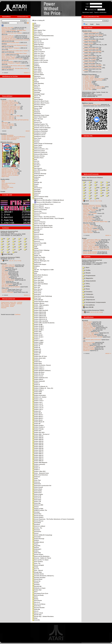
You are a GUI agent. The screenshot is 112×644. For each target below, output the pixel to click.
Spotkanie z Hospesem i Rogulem (11, 63)
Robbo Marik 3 (38, 417)
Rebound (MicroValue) (40, 154)
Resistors (36, 215)
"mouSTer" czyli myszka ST (91, 241)
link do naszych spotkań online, (92, 104)
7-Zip (15, 261)
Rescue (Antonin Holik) (40, 197)
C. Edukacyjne (88, 294)
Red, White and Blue (39, 170)
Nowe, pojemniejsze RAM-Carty (92, 240)
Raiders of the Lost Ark (40, 60)
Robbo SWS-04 (38, 441)
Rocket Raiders (38, 517)
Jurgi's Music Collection (90, 40)
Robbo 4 (36, 339)
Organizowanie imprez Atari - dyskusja (12, 302)
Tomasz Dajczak (88, 208)
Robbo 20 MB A (38, 326)
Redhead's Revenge (39, 174)
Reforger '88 (37, 182)
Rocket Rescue (38, 521)
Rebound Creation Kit (40, 152)
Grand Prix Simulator (7, 292)
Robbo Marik (37, 413)
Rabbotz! (36, 27)
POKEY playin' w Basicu (90, 57)
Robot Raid (37, 500)
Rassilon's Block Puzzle (40, 101)
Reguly (35, 184)
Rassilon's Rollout (39, 105)
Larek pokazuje (6, 114)
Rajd (35, 80)
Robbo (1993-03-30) (39, 316)
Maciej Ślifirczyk (88, 228)
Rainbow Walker (38, 75)
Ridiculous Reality (39, 257)
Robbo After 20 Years (40, 356)
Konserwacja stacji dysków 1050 (11, 108)
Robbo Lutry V (38, 409)
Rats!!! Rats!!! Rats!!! (40, 117)
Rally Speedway (38, 83)
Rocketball (37, 523)
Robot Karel (37, 493)
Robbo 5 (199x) (38, 342)
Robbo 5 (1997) (38, 340)
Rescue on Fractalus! (40, 210)
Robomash (37, 484)
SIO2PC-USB (87, 323)
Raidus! (36, 64)
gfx (108, 185)
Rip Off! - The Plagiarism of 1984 (43, 270)
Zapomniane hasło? (88, 12)
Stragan (84, 238)
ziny (97, 198)
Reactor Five (37, 122)
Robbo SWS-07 (38, 447)
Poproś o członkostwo (100, 12)
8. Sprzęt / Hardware (89, 85)
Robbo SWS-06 (38, 445)
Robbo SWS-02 (38, 438)
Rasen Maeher (38, 99)
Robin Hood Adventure (40, 475)
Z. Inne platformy (89, 305)
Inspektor (4, 291)
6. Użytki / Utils (87, 83)
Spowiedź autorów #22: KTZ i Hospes (12, 59)
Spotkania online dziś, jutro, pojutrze (12, 33)
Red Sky (36, 167)
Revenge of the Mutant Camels (42, 226)
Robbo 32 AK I (38, 335)
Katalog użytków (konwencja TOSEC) (93, 310)
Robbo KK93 (37, 392)
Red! (35, 159)
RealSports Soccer (39, 135)
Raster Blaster (38, 106)
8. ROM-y (86, 286)
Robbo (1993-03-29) (39, 314)
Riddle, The (37, 256)
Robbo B (36, 360)
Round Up (36, 581)
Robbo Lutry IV (38, 408)
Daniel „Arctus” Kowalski (90, 213)
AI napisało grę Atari (7, 62)
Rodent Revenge (38, 539)
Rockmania (37, 531)
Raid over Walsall (39, 57)
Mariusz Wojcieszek (89, 216)
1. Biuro (86, 267)
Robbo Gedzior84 (39, 381)
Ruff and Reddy (38, 595)
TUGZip (19, 261)
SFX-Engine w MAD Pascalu (10, 102)
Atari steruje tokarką (89, 349)
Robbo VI (36, 468)
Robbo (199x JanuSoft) (40, 321)
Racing (35, 37)
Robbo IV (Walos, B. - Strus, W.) (43, 388)
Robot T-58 (37, 501)
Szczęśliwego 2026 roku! (9, 38)
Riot (35, 268)
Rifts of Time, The (39, 259)
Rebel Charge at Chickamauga (42, 144)
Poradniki (3, 99)
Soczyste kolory (88, 344)
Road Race (37, 294)
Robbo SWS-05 (38, 443)
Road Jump (37, 293)
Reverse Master (38, 234)
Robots (36, 507)
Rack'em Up (37, 41)
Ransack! (36, 98)
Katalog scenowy (87, 180)
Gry (86, 24)
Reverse (36, 233)
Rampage (36, 92)
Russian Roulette (38, 608)
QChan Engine (6, 128)
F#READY (86, 212)
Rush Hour (37, 606)
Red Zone (36, 172)
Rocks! (35, 533)
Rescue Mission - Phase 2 (41, 208)
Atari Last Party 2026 (8, 37)
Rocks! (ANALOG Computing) (42, 535)
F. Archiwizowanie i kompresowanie (94, 302)
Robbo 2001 (37, 332)
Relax (35, 186)
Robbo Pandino (38, 425)
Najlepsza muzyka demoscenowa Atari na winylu (15, 40)
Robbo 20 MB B (38, 328)
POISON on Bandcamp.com (91, 32)
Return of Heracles (39, 222)
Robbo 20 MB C (38, 330)
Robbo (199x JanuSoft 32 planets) (43, 323)
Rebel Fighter (37, 145)
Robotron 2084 (38, 505)
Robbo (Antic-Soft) (39, 358)
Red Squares (37, 168)
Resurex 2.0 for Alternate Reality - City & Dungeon (48, 218)
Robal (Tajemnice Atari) (40, 302)
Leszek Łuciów (87, 220)
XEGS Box (86, 345)
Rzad (35, 618)
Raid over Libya (38, 53)
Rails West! (37, 67)
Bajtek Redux (5, 177)
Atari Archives (5, 186)
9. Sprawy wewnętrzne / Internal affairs (94, 87)
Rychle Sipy (37, 615)
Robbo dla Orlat (38, 374)
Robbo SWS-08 (38, 448)
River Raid (36, 278)
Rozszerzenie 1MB (88, 334)
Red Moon (36, 165)
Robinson (36, 477)
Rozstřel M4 (37, 586)
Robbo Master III (38, 422)
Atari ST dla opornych (8, 124)
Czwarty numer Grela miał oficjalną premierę (14, 45)
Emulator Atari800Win (8, 135)
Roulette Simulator (39, 578)
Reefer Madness (38, 175)
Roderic (36, 540)
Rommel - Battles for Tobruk (42, 558)
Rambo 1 (36, 87)
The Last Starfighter (7, 284)
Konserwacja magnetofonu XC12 (11, 109)
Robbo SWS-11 (38, 454)
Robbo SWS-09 (38, 450)
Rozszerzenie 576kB (89, 342)
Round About (37, 579)
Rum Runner (37, 600)
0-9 (3, 239)
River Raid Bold (38, 282)
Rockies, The (37, 528)
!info (97, 188)
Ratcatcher (37, 113)
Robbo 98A (37, 353)
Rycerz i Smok (38, 613)
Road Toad (37, 298)
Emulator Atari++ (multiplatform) (10, 138)
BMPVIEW (5, 123)
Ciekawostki (86, 38)
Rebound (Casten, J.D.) (40, 149)
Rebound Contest (39, 151)
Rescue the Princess (39, 213)
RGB (35, 247)
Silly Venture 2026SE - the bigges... (93, 65)
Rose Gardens (38, 562)
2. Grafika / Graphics (89, 77)
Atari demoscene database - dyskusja (11, 304)
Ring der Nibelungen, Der (41, 261)
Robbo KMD (37, 394)
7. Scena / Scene (88, 84)
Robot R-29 (37, 496)
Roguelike (36, 546)
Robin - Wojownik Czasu (41, 473)
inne (15, 252)
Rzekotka (36, 620)
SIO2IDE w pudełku (89, 348)
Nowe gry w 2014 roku (8, 125)
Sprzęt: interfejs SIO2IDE (90, 252)
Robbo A (36, 355)
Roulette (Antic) (38, 574)
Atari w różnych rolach (89, 346)
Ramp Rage (37, 91)
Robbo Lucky (37, 399)
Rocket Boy (37, 514)
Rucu (35, 592)
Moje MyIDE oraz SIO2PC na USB (93, 337)
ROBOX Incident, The (40, 510)
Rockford (36, 524)
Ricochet (36, 254)
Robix (35, 478)
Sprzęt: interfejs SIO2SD (90, 253)
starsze (28, 131)
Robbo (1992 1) (38, 307)
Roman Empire (38, 554)
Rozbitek (36, 585)
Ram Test (36, 85)
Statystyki (4, 308)
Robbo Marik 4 (38, 418)
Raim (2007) (37, 69)
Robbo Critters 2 (38, 369)
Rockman (36, 530)
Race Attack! (37, 32)
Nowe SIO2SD (87, 325)
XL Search (4, 189)
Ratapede (36, 112)
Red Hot (36, 161)
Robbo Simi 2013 (38, 432)
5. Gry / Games (87, 81)
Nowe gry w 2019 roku (8, 112)
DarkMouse (86, 351)
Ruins (35, 597)
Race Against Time (39, 30)
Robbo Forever (6, 276)
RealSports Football (39, 133)
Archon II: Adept (6, 279)
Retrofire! (36, 220)
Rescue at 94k (38, 198)
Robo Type (37, 480)
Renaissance (37, 188)
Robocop (36, 482)
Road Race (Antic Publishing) (42, 296)
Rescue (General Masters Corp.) (43, 204)
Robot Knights (38, 494)
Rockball (36, 512)
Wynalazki (85, 321)
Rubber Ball (37, 590)
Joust (3, 270)
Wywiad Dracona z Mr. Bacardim (92, 207)
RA (34, 23)
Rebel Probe (37, 147)
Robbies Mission (38, 303)
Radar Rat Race (38, 44)
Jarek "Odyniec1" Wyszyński (91, 230)
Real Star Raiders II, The (41, 126)
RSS (26, 23)
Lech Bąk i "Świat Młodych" (91, 209)
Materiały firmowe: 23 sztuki (9, 172)
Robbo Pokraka (38, 429)
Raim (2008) (37, 71)
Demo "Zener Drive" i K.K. (9, 56)
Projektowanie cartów (89, 329)
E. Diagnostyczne (89, 300)
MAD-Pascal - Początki (89, 60)
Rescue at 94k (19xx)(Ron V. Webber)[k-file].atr (49, 200)
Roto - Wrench (38, 570)
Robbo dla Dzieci (38, 372)
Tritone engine (6, 127)
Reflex (35, 181)
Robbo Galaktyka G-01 (40, 378)
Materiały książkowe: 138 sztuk (10, 171)
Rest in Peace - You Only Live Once (44, 217)
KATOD (85, 215)
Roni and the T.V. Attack (40, 560)
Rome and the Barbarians (41, 556)
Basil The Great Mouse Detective (11, 287)
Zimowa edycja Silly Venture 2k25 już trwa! (13, 66)
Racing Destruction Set (40, 39)
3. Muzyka (87, 273)
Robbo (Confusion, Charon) (42, 365)
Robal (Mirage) (38, 300)
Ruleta (35, 599)
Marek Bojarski (87, 231)
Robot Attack (37, 489)
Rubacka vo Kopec (39, 588)
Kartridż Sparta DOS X (8, 105)
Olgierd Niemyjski (88, 232)
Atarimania (5, 185)
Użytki (92, 24)
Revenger (36, 231)
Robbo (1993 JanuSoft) (40, 310)
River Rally (37, 286)
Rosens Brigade (38, 565)
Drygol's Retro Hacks (7, 187)
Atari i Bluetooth (88, 322)
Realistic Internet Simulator (41, 128)
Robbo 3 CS (37, 333)
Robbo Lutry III (38, 406)
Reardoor (36, 140)
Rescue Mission (38, 206)
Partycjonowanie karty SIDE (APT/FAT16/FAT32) (15, 120)
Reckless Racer (38, 158)
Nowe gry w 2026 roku (8, 36)
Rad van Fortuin (38, 43)
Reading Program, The (40, 124)
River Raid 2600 (38, 280)
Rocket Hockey (38, 516)
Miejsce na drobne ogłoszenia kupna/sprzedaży (96, 249)
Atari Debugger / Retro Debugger (92, 51)
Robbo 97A (37, 349)
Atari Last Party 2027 (89, 62)
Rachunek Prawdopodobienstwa (43, 36)
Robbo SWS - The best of (41, 434)
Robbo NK (36, 424)
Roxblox (36, 583)
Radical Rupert (38, 46)
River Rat (36, 287)
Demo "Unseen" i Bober (8, 58)
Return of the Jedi (39, 224)
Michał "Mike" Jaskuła (89, 211)
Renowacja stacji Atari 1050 (91, 49)
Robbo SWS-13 (38, 457)
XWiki (3, 182)
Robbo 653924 (38, 344)
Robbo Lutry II (38, 404)
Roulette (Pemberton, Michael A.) (43, 576)
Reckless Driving (38, 156)
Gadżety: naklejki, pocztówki (91, 247)
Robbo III (36, 385)
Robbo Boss (37, 362)
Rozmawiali (85, 204)
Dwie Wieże (5, 285)
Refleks (36, 179)
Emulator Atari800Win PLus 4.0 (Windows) (13, 137)
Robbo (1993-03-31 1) (40, 317)
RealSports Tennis (39, 136)
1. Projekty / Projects (89, 76)
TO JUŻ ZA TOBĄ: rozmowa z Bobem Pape (95, 222)
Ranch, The (37, 96)
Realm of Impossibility (40, 129)
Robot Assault (38, 487)
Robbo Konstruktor (39, 395)
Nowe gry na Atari (88, 43)
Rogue (35, 544)
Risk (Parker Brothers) (40, 275)
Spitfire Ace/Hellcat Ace (8, 280)
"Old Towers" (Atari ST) (8, 265)
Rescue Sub (37, 211)
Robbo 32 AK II (38, 337)
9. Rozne (86, 289)
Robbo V (36, 466)
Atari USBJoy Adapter (89, 242)
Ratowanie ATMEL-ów (89, 327)
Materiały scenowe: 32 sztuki (10, 170)
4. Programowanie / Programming (92, 80)
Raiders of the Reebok (40, 62)
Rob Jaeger (86, 224)
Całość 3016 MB (7, 254)
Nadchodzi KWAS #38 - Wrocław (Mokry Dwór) (15, 68)
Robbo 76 (36, 346)
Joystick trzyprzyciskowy (90, 336)
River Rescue (37, 289)
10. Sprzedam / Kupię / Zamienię (92, 88)
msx (103, 190)
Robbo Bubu (37, 363)
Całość (5, 260)
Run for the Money (39, 604)
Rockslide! (37, 537)
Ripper (35, 271)
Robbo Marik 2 (38, 415)
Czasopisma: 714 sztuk (8, 168)
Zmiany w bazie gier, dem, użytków (93, 35)
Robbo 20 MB (37, 325)
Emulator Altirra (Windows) (9, 139)
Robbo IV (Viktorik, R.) (40, 386)
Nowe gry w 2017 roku (8, 113)
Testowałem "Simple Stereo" (91, 333)
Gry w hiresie (87, 54)
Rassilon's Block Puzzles (41, 103)
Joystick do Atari (88, 330)
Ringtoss (36, 266)
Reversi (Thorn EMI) (39, 243)
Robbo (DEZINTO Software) (41, 370)
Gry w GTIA (86, 46)
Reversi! (36, 238)
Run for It (36, 602)
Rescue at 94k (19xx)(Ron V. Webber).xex (47, 202)
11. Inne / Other (87, 90)
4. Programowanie (89, 276)
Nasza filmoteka (6, 29)
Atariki (3, 181)
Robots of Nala (38, 509)
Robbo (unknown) (39, 464)
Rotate (35, 567)
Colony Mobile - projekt (7, 306)
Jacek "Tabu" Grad (88, 226)
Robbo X (36, 470)
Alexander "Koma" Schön (90, 227)
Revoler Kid (37, 245)
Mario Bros (5, 273)
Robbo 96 (36, 347)
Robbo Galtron (38, 379)
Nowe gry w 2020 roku (8, 110)
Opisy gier (4, 264)
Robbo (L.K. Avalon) (39, 397)
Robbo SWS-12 (38, 455)
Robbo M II (37, 411)
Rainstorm (36, 76)
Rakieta (36, 82)
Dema (98, 24)
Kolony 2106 (5, 277)
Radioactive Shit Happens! (41, 48)
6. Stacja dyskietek (89, 281)
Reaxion (36, 142)
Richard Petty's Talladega (41, 250)
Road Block (37, 291)
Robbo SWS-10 (38, 452)
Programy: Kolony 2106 (90, 244)
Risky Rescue (37, 277)
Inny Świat (5, 289)
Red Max (36, 163)
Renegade (36, 190)
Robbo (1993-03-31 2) (40, 319)
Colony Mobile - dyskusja (8, 305)
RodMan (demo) (38, 542)
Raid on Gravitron (39, 52)
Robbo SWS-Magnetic (40, 462)
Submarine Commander (8, 266)
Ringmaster (37, 263)
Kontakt (3, 191)
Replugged (37, 191)
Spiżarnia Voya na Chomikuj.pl (10, 175)
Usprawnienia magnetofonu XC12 (11, 106)
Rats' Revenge (38, 119)
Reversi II (36, 241)
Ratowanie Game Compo (41, 115)
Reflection (36, 177)
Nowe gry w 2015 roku (8, 119)
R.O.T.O (36, 569)
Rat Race (36, 110)
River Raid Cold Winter (40, 284)
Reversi (36, 236)
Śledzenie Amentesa (89, 219)
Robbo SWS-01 (38, 436)
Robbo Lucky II (38, 401)
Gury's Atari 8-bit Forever (8, 183)
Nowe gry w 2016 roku (8, 117)
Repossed (36, 193)
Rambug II (36, 89)
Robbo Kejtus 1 (38, 390)
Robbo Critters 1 (38, 367)
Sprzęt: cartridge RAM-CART (91, 248)
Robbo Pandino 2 (39, 427)
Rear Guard (37, 138)
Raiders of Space (38, 59)
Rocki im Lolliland (39, 526)
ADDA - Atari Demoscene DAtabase (92, 178)
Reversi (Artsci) (38, 240)
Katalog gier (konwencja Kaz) (9, 231)
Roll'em (36, 547)
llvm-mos (86, 70)
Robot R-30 (37, 498)
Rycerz (35, 611)
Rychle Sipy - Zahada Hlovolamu (43, 616)
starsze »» (27, 73)
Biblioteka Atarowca (7, 142)
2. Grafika (86, 270)
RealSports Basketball (40, 131)
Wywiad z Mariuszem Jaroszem (92, 205)
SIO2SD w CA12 (88, 326)
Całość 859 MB (88, 307)
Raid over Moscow (39, 55)
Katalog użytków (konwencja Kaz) (92, 260)
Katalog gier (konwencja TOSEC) (10, 257)
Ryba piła (36, 609)
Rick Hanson (37, 252)
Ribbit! (35, 248)
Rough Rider (37, 572)
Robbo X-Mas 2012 (39, 471)
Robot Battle (37, 491)
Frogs (3, 268)
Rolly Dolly (37, 553)
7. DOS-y (86, 284)
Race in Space (38, 34)
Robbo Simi (37, 431)
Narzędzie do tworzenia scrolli (10, 104)
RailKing (36, 66)
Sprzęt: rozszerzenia (89, 245)
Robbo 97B (37, 351)
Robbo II (36, 383)
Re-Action (36, 121)
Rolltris (36, 551)
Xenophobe (5, 275)
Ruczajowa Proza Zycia (40, 593)
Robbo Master (38, 420)
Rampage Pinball (38, 94)
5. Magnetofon (88, 278)
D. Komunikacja (88, 297)
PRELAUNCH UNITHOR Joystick (92, 68)
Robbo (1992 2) (38, 309)
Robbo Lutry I (37, 402)
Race (35, 29)
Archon (4, 283)
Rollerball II (37, 549)
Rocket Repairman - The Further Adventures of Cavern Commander (53, 519)
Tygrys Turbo (87, 331)
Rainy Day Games (39, 78)
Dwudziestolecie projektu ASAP (10, 43)
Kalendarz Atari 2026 (7, 28)
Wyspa (4, 281)
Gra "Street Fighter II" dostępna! (11, 48)
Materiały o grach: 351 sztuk (10, 174)
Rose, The (36, 563)
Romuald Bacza (88, 217)
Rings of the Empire (39, 264)
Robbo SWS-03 (38, 439)
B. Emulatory (87, 292)
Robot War (36, 503)
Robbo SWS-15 (38, 461)
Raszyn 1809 (37, 108)
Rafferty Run (37, 50)
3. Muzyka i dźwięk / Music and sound (94, 79)
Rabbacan (36, 25)
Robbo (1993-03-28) (39, 312)
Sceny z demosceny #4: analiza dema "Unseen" (15, 51)
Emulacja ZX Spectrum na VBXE (11, 116)
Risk (35, 273)
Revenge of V (37, 229)
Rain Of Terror (38, 73)
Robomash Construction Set (42, 486)
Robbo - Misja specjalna (40, 305)
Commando (5, 272)
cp (108, 182)
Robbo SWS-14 (38, 459)
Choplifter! (5, 269)
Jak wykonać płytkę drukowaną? (92, 340)
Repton (36, 195)
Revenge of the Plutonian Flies (42, 227)
